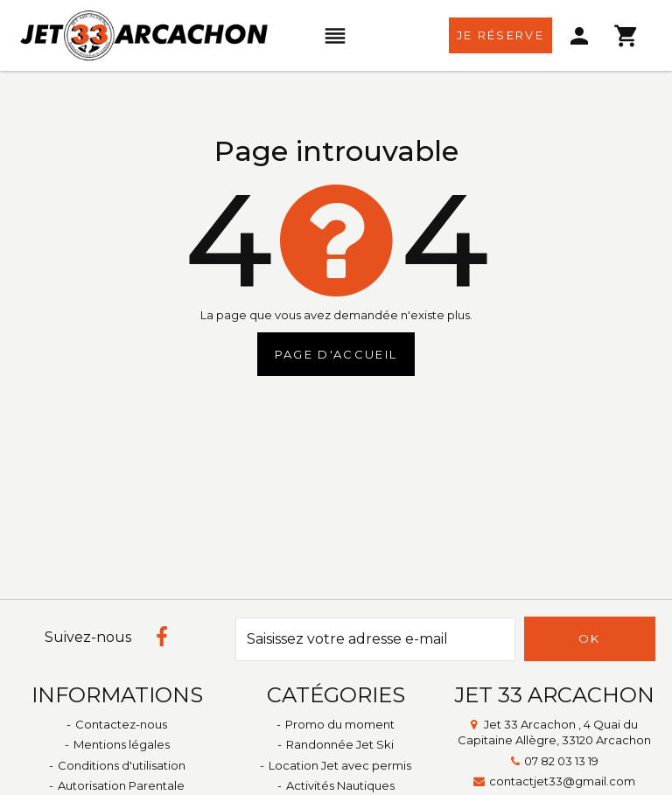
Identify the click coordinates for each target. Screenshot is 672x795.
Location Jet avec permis (340, 765)
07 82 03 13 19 (561, 761)
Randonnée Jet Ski (340, 744)
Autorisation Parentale (121, 785)
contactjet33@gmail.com (562, 781)
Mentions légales (122, 744)
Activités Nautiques (340, 785)
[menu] (336, 36)
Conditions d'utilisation (122, 765)
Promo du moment (340, 724)
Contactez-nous (121, 724)
